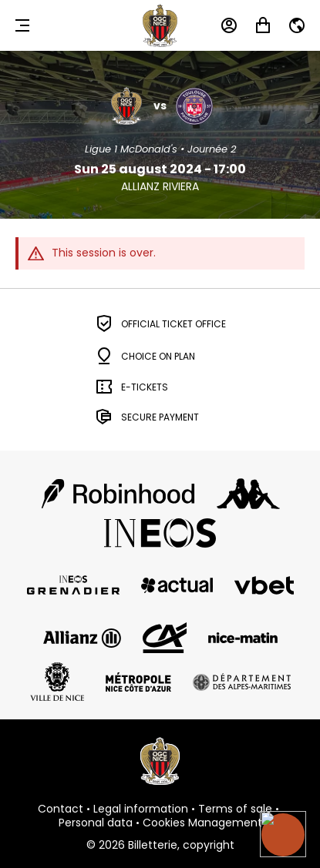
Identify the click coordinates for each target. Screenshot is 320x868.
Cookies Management (202, 823)
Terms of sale (235, 809)
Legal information (141, 809)
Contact (61, 809)
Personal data (96, 823)
